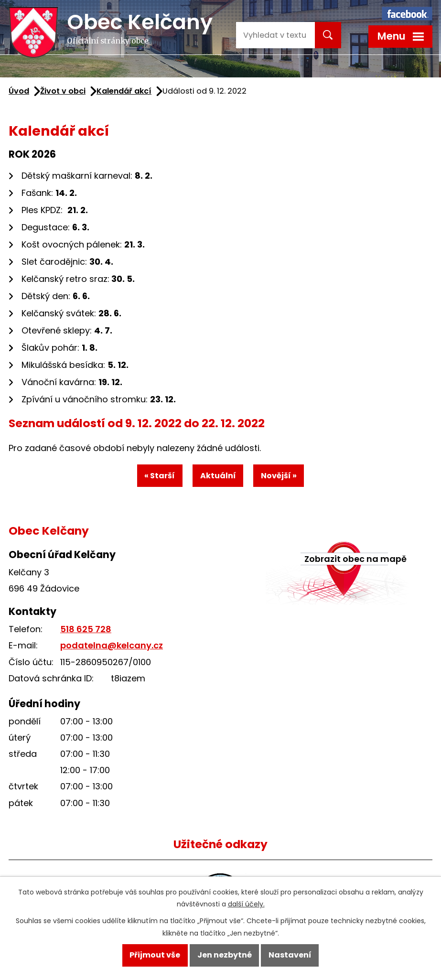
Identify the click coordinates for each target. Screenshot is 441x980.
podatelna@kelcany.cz (112, 647)
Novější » (280, 476)
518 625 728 (86, 630)
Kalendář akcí (124, 91)
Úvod (19, 91)
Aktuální (218, 476)
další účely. (246, 903)
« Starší (159, 476)
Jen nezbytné (225, 954)
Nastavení (291, 954)
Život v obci (63, 91)
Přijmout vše (154, 954)
